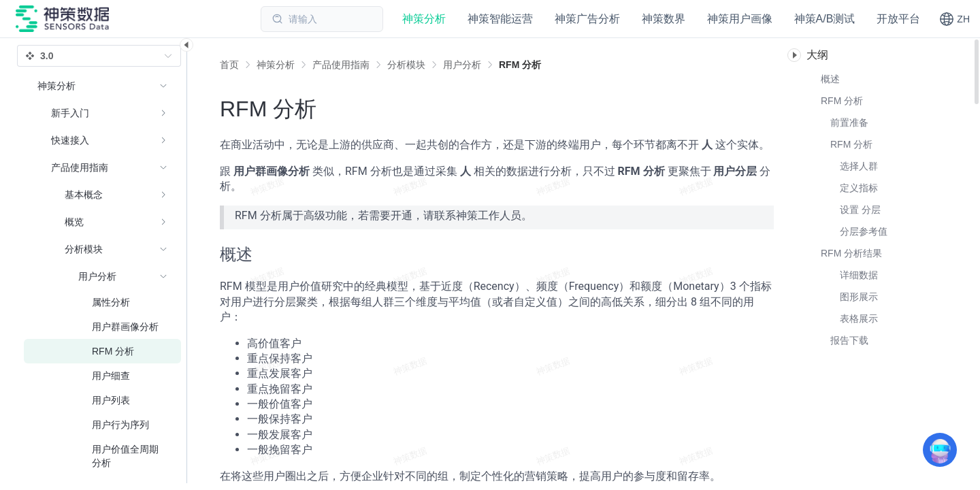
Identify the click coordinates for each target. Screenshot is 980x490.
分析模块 (406, 65)
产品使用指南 (341, 65)
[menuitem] (102, 113)
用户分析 (462, 65)
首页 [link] (229, 65)
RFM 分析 (520, 65)
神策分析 (276, 65)
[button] (954, 19)
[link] (276, 65)
